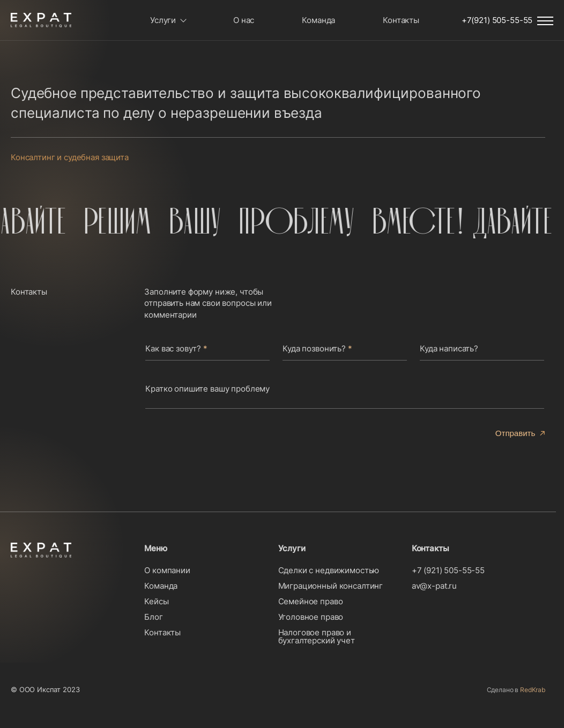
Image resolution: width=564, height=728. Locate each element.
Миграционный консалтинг (331, 586)
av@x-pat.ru (434, 586)
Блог (153, 617)
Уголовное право (311, 617)
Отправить (515, 433)
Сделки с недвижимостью (329, 570)
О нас (244, 20)
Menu (545, 21)
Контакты (401, 20)
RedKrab (533, 690)
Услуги (163, 20)
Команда (318, 20)
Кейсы (156, 601)
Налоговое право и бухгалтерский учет (317, 636)
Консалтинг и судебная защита (70, 157)
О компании (167, 570)
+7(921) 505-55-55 (497, 20)
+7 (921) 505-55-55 (448, 570)
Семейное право (311, 601)
